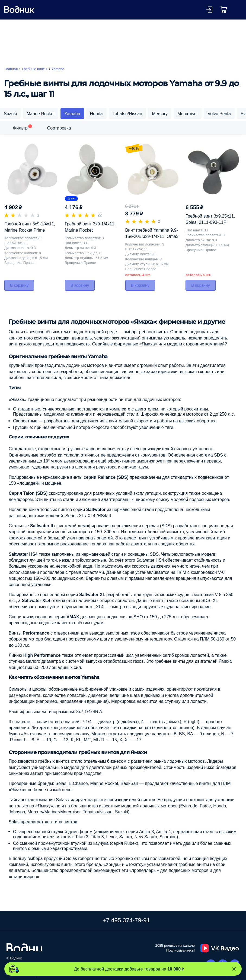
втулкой (79, 843)
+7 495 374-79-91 (126, 920)
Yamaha (72, 114)
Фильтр (20, 128)
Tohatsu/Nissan (127, 114)
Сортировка (59, 128)
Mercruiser (188, 114)
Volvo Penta (219, 114)
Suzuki (10, 114)
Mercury (160, 114)
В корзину (19, 285)
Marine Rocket (41, 114)
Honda (96, 114)
